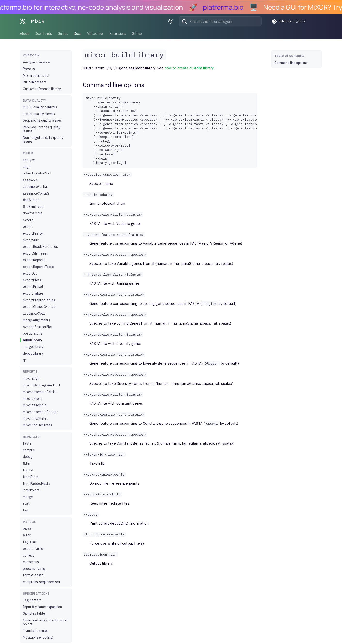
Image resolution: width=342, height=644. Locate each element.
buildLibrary (33, 340)
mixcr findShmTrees (38, 425)
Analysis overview (37, 62)
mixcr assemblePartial (40, 392)
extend (28, 220)
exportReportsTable (38, 267)
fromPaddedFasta (37, 484)
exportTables (33, 293)
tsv (25, 510)
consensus (31, 562)
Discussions (117, 34)
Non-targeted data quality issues (43, 140)
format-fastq (33, 575)
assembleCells (34, 314)
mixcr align (31, 378)
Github (137, 34)
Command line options (291, 63)
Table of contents (290, 56)
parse (27, 528)
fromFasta (31, 477)
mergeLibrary (33, 347)
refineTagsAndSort (37, 173)
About (24, 34)
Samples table (34, 613)
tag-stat (30, 542)
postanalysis (33, 333)
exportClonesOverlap (39, 307)
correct (29, 555)
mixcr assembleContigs (41, 412)
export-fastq (33, 549)
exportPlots (32, 280)
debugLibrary (33, 353)
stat (26, 503)
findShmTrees (33, 207)
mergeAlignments (37, 320)
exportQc (30, 273)
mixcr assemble (35, 405)
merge (28, 497)
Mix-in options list (36, 76)
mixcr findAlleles (35, 418)
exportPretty (33, 233)
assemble (30, 180)
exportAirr (31, 240)
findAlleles (31, 200)
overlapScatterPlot (38, 327)
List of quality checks (39, 114)
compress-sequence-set (42, 582)
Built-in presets (35, 82)
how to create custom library (189, 68)
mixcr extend (33, 399)
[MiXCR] (23, 21)
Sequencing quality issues (42, 120)
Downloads (43, 34)
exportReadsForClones (40, 247)
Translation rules (36, 631)
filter (27, 463)
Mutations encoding (38, 637)
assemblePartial (35, 187)
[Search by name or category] (220, 21)
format (28, 470)
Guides (63, 34)
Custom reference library (42, 89)
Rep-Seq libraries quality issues (42, 129)
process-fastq (34, 569)
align (27, 167)
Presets (29, 69)
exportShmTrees (35, 253)
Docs (78, 34)
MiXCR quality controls (40, 107)
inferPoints (31, 490)
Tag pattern (32, 600)
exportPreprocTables (39, 300)
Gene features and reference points (45, 622)
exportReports (34, 260)
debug (28, 457)
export (28, 227)
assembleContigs (36, 193)
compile (29, 450)
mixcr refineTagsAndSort (42, 385)
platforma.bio (227, 7)
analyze (29, 160)
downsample (33, 213)
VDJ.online (95, 34)
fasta (27, 443)
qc (25, 360)
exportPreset (33, 287)
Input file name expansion (42, 607)
